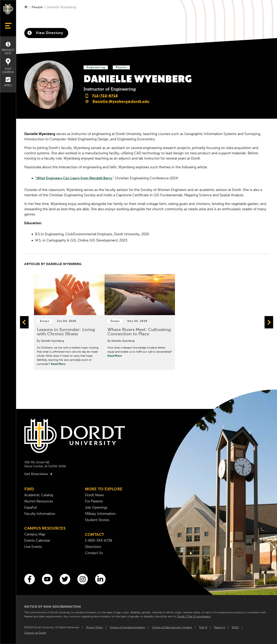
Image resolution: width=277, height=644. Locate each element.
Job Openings (96, 507)
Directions (93, 547)
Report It (220, 627)
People (37, 7)
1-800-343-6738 (99, 540)
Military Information (100, 514)
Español (31, 507)
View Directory (45, 33)
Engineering (96, 67)
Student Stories (97, 520)
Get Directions (39, 474)
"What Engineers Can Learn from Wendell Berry (74, 178)
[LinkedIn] (100, 579)
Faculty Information (40, 514)
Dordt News (94, 495)
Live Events (33, 547)
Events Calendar (37, 540)
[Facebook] (30, 579)
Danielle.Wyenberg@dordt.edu (121, 101)
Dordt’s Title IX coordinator (194, 617)
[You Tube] (47, 579)
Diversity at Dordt (35, 633)
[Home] (26, 7)
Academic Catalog (39, 495)
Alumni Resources (39, 501)
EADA (235, 627)
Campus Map (35, 534)
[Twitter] (65, 579)
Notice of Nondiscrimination (128, 627)
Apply (8, 82)
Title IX (203, 627)
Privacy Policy (95, 627)
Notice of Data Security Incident (172, 627)
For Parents (94, 501)
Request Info (8, 48)
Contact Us (94, 553)
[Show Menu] (8, 26)
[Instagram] (83, 579)
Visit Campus (8, 66)
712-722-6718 (105, 96)
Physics (121, 67)
